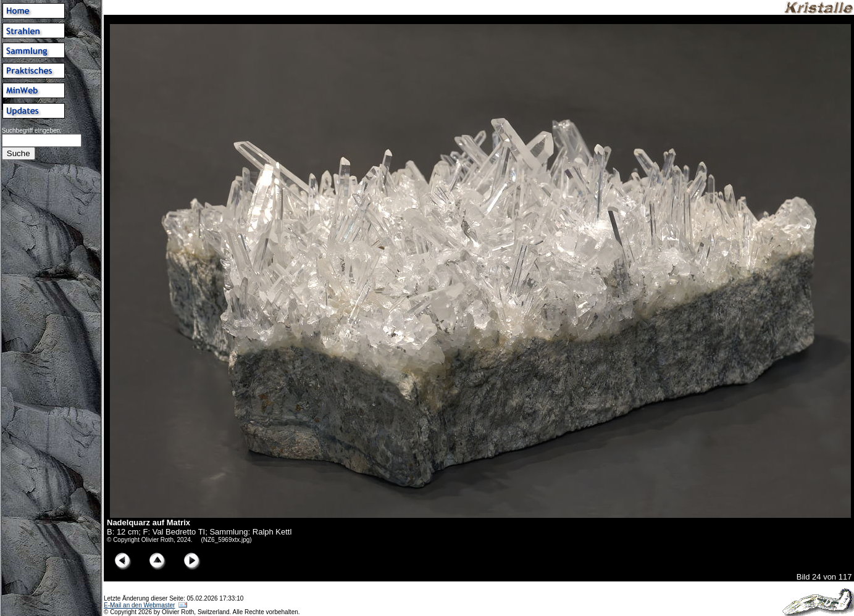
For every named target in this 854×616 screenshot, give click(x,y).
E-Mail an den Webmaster (139, 605)
